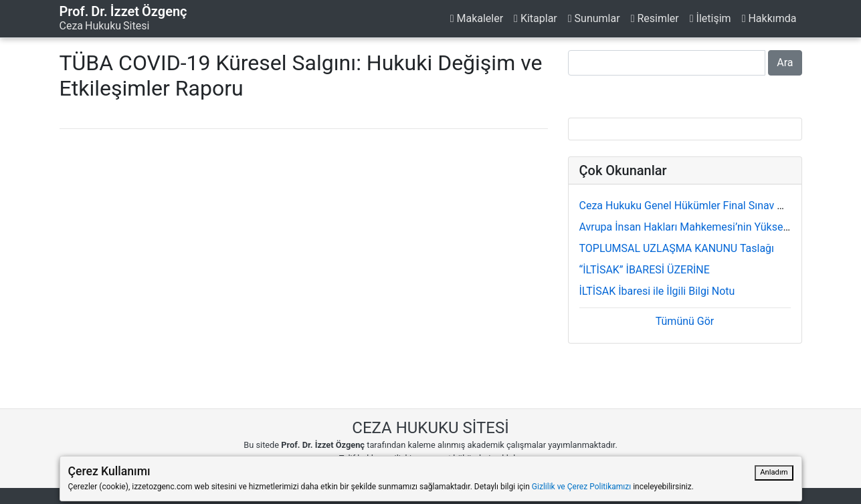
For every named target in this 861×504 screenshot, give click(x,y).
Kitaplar (536, 18)
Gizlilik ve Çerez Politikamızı (581, 487)
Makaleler (477, 18)
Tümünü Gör (685, 321)
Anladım (774, 472)
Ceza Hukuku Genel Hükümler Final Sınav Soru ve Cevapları (720, 206)
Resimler (655, 18)
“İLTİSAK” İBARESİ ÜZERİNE (645, 270)
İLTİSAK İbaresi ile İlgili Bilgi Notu (657, 291)
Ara (785, 62)
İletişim (710, 18)
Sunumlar (594, 18)
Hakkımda (769, 18)
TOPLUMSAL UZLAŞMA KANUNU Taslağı (677, 248)
